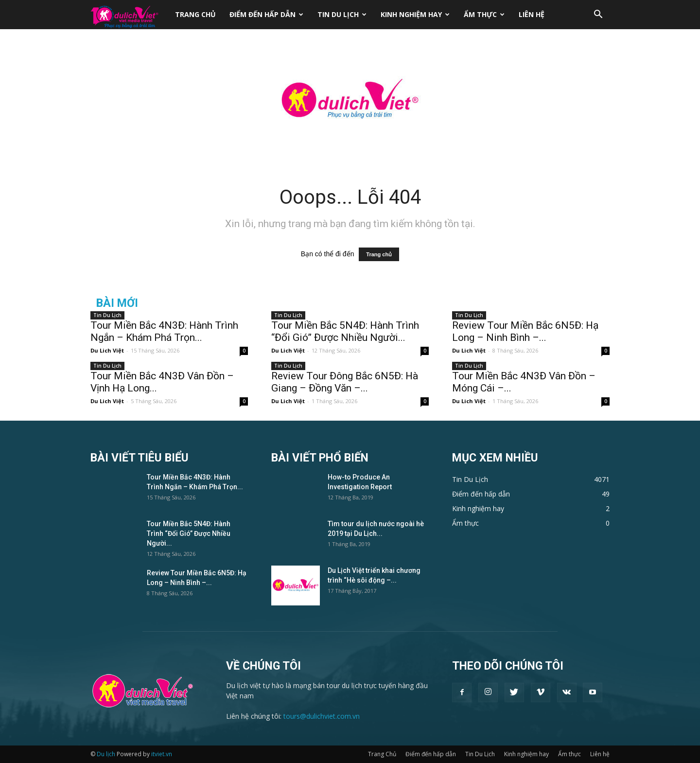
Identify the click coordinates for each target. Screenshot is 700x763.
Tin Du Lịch (342, 14)
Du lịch (106, 754)
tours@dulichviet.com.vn (322, 716)
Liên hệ (532, 14)
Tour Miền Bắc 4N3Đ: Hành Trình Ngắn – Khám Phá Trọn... (164, 331)
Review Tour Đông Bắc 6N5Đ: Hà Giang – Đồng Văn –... (345, 382)
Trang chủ (379, 254)
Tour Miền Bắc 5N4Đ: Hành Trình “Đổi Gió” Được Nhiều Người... (345, 331)
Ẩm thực (484, 14)
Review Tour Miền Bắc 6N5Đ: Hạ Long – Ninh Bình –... (525, 331)
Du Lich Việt (107, 350)
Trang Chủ (195, 14)
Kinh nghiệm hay (415, 14)
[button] (598, 15)
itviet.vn (162, 754)
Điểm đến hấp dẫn (266, 14)
